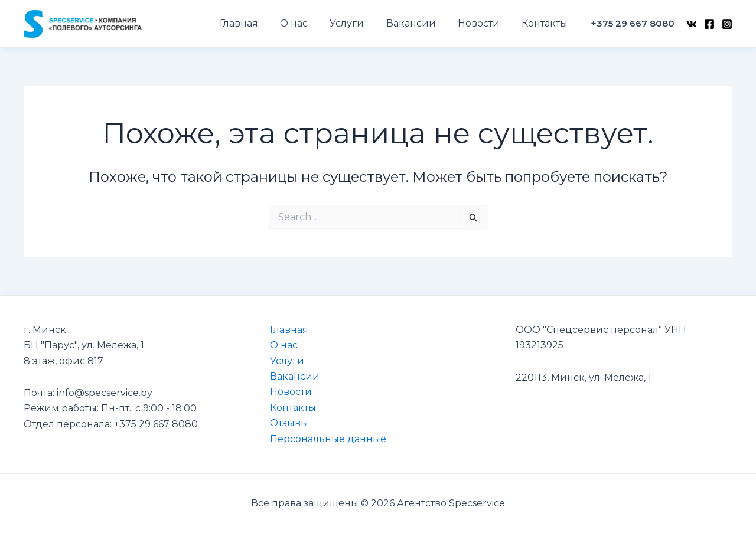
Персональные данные (328, 439)
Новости (291, 392)
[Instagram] (727, 24)
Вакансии (295, 376)
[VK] (692, 24)
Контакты (293, 408)
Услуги (287, 361)
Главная (289, 330)
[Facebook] (709, 24)
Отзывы (289, 423)
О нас (284, 345)
